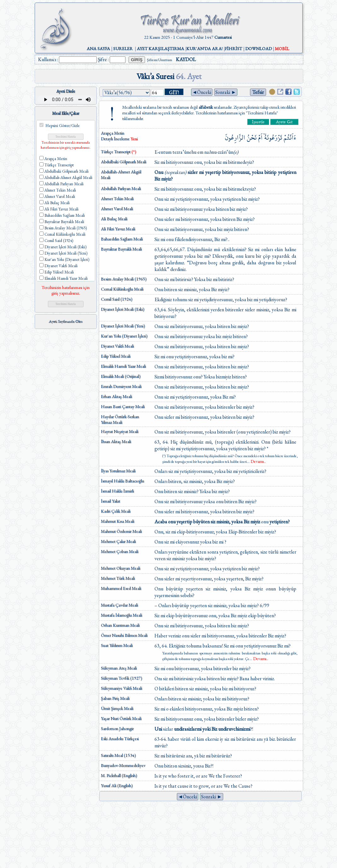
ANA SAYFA (98, 49)
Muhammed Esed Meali (121, 588)
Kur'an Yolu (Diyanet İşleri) (124, 336)
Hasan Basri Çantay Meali (123, 406)
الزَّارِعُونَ (235, 138)
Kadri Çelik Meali (116, 511)
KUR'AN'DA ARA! (204, 49)
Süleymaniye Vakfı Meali (122, 688)
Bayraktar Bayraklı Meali (121, 249)
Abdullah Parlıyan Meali (121, 188)
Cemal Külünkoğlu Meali (122, 289)
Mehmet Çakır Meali (118, 541)
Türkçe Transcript (119, 152)
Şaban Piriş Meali (115, 698)
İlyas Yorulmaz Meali (118, 471)
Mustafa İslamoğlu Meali (122, 615)
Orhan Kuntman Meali (120, 625)
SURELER (123, 49)
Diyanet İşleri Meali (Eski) (123, 309)
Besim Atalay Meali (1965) (124, 279)
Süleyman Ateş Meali (119, 668)
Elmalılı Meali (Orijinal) (121, 376)
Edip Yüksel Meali (116, 356)
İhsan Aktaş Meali (116, 441)
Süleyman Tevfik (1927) (122, 678)
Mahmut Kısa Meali (118, 521)
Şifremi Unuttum (160, 60)
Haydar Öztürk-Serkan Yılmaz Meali (120, 419)
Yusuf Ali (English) (117, 785)
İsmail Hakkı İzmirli (117, 491)
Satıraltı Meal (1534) (118, 755)
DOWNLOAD (259, 49)
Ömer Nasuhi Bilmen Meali (124, 635)
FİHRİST (233, 49)
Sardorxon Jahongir (117, 728)
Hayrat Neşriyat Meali (120, 431)
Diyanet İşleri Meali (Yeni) (123, 326)
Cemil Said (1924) (117, 299)
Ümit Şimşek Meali (117, 708)
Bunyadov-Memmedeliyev (123, 765)
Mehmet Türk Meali (118, 578)
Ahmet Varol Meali (117, 209)
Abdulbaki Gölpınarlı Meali (124, 162)
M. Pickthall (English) (119, 775)
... (256, 462)
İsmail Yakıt (110, 501)
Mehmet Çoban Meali (120, 551)
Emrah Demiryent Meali (121, 386)
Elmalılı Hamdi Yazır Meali (123, 366)
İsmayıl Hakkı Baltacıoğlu (122, 481)
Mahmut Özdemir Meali (121, 531)
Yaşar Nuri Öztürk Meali (121, 718)
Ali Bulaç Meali (114, 219)
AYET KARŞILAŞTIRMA (160, 49)
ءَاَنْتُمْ (290, 138)
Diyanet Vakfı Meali (117, 346)
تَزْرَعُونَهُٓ (273, 138)
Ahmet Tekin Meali (117, 198)
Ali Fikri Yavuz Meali (118, 229)
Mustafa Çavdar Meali (119, 605)
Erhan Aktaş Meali (116, 396)
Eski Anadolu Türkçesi (120, 739)
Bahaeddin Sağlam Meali (122, 239)
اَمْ (260, 138)
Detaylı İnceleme (116, 139)
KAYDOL (186, 59)
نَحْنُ (252, 138)
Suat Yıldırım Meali (117, 645)
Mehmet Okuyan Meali (121, 568)
